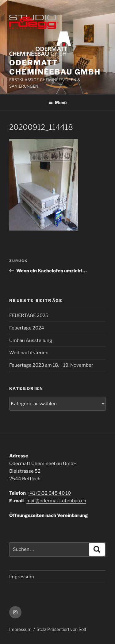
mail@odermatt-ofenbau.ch (56, 501)
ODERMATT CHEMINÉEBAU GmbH (55, 67)
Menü (57, 102)
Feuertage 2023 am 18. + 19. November (51, 365)
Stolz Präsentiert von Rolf (61, 629)
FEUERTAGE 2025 (29, 315)
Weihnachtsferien (29, 353)
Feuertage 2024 (27, 328)
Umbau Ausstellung (31, 340)
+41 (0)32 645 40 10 (49, 493)
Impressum (22, 577)
